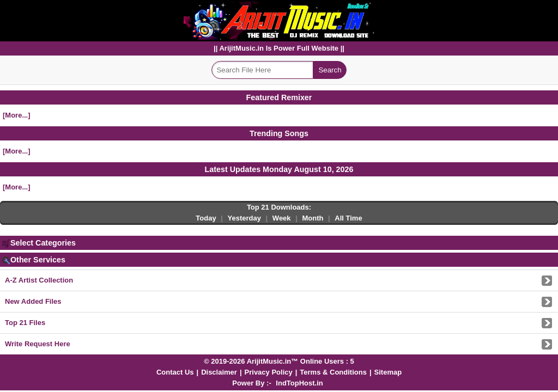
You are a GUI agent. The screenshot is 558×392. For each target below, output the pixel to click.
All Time (348, 218)
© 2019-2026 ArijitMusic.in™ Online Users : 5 (279, 361)
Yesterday (244, 218)
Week (282, 218)
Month (313, 218)
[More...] (17, 115)
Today (206, 218)
